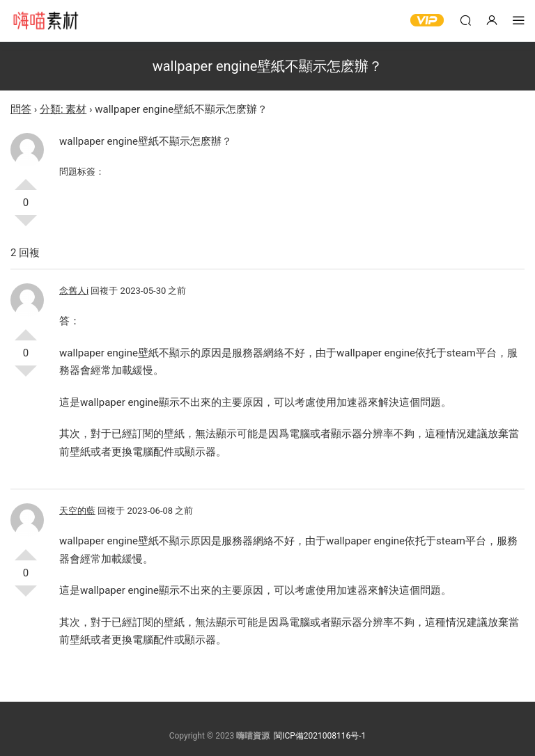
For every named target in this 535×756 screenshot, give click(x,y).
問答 (21, 109)
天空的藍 (77, 511)
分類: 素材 (63, 109)
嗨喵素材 (45, 21)
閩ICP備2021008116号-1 (320, 736)
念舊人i (74, 291)
